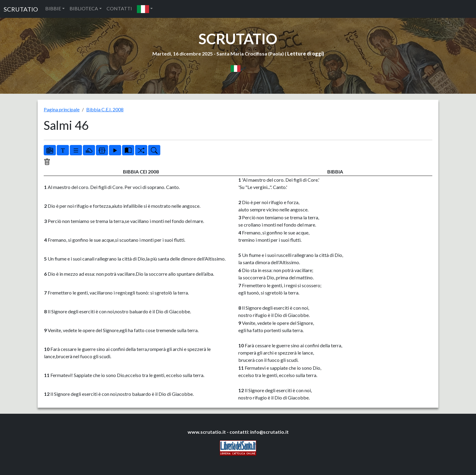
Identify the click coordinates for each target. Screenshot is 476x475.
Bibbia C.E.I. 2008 (105, 109)
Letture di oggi (305, 54)
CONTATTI (119, 8)
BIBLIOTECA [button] (84, 8)
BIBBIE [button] (53, 8)
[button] (145, 9)
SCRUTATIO (21, 9)
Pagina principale (62, 109)
